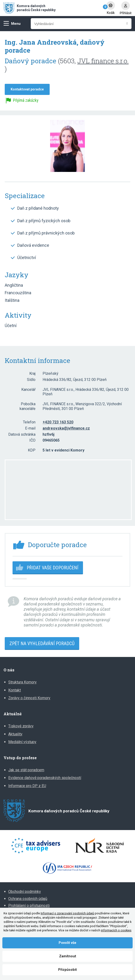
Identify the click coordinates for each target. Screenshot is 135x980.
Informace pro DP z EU (27, 786)
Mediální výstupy (22, 742)
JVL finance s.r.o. (103, 61)
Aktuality (15, 734)
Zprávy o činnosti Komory (29, 698)
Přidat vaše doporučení (52, 568)
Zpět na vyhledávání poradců (42, 643)
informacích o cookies (116, 930)
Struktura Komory (22, 682)
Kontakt (15, 690)
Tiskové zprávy (21, 726)
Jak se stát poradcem (26, 770)
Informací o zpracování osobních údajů (67, 913)
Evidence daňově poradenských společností (45, 778)
